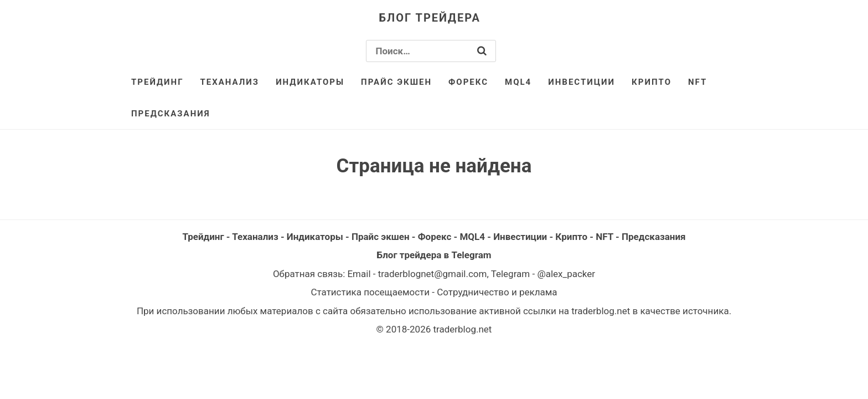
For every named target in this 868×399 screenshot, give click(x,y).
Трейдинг (157, 82)
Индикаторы (310, 82)
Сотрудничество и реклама (497, 292)
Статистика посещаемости (370, 292)
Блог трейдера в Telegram (434, 255)
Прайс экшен (396, 82)
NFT (697, 82)
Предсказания (171, 114)
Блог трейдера (430, 18)
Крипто (652, 82)
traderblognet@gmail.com (433, 274)
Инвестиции (582, 82)
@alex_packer (566, 274)
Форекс (468, 82)
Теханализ (230, 82)
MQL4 (518, 82)
